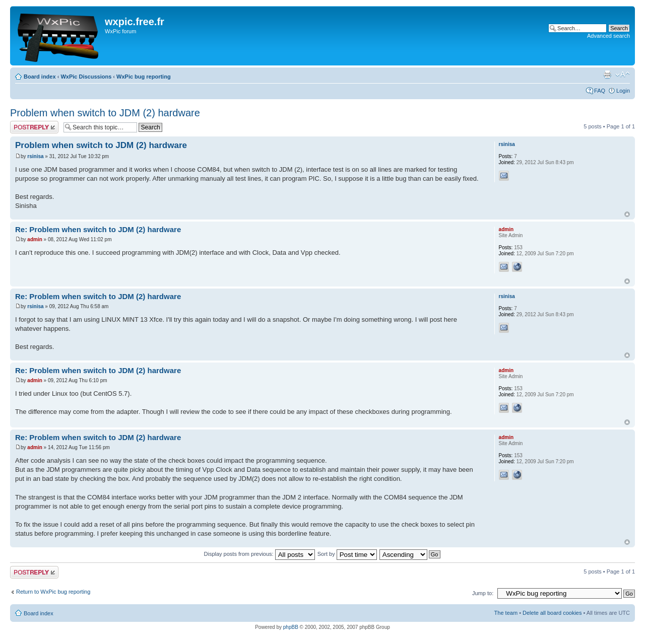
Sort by (347, 554)
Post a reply (34, 127)
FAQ (600, 91)
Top (627, 214)
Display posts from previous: (260, 554)
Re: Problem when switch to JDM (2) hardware (98, 229)
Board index (40, 77)
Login (623, 91)
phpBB (291, 627)
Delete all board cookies (552, 613)
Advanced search (608, 36)
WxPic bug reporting (144, 77)
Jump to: (483, 593)
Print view (607, 75)
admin (35, 239)
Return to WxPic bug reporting (53, 592)
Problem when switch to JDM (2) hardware (105, 113)
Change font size (623, 75)
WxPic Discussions (86, 77)
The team (506, 613)
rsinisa (35, 156)
